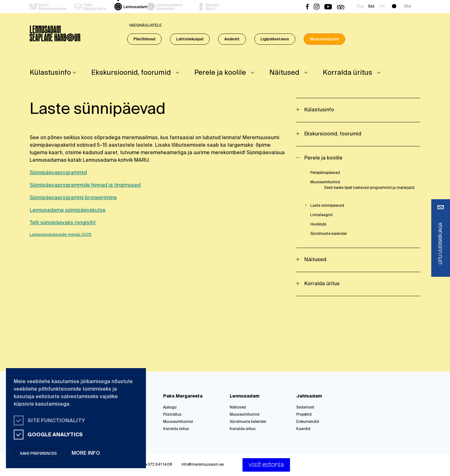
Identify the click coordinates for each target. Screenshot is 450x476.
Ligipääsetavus (275, 39)
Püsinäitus (172, 415)
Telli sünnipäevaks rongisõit (63, 223)
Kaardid (303, 429)
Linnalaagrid (321, 215)
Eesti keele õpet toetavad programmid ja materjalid (369, 188)
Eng (360, 7)
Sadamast (305, 408)
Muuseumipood (324, 39)
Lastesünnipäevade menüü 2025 (61, 235)
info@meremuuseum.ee (203, 465)
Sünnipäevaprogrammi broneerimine (73, 198)
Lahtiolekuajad (190, 39)
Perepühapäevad (325, 173)
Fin (382, 7)
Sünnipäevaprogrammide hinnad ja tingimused (85, 185)
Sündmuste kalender (329, 234)
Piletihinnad (144, 39)
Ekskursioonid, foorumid (131, 73)
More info (86, 453)
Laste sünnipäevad (327, 206)
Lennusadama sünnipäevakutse (68, 210)
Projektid (304, 415)
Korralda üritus (347, 73)
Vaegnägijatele (145, 26)
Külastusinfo (50, 73)
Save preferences (38, 454)
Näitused (284, 73)
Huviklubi (318, 225)
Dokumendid (308, 422)
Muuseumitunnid (325, 182)
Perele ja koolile (220, 73)
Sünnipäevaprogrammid (58, 173)
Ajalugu (170, 408)
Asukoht (232, 39)
